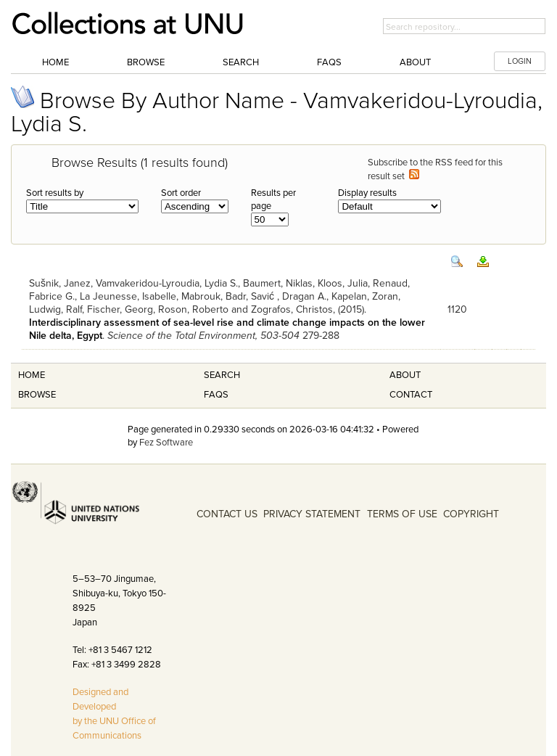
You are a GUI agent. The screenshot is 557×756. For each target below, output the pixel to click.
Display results (367, 193)
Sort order (181, 193)
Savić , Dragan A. (289, 296)
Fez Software (166, 443)
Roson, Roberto (193, 309)
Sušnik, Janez (60, 283)
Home (55, 62)
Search (241, 62)
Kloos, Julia (343, 283)
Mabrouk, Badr (214, 296)
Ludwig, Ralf (55, 309)
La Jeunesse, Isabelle (128, 296)
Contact (411, 395)
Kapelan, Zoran (365, 296)
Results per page (273, 200)
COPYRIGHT (471, 514)
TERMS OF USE (402, 514)
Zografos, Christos (292, 309)
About (415, 62)
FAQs (329, 62)
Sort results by (55, 193)
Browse (146, 62)
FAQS (216, 395)
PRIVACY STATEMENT (312, 514)
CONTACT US (227, 514)
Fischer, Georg (120, 309)
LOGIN (520, 61)
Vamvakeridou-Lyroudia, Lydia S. (167, 283)
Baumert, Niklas (278, 283)
